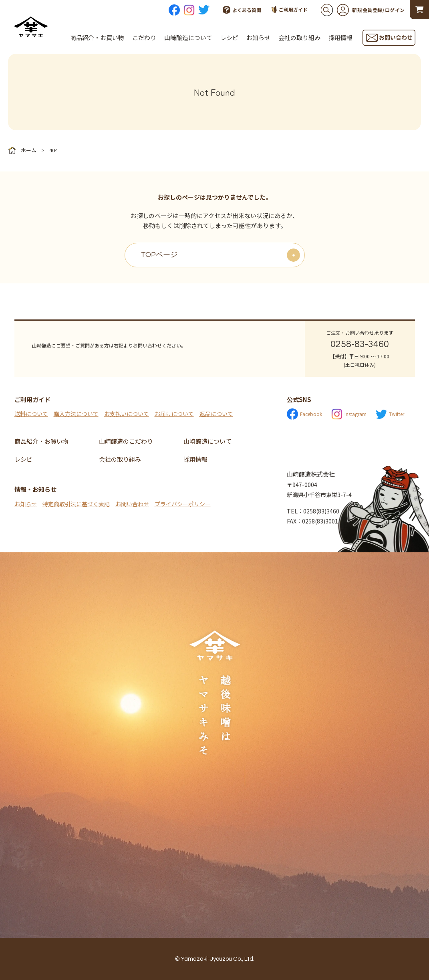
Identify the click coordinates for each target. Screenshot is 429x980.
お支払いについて (127, 414)
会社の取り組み (299, 37)
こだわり (144, 37)
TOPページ (159, 255)
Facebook (304, 414)
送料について (31, 414)
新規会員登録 (360, 10)
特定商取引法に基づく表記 (76, 504)
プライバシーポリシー (183, 504)
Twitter (390, 414)
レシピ (229, 37)
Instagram (349, 414)
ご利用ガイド (290, 10)
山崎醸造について (188, 37)
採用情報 (340, 37)
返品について (216, 414)
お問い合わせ (132, 504)
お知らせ (258, 37)
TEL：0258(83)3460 (313, 511)
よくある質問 (242, 10)
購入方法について (76, 414)
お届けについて (174, 414)
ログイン (395, 10)
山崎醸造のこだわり (126, 441)
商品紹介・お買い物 (97, 37)
